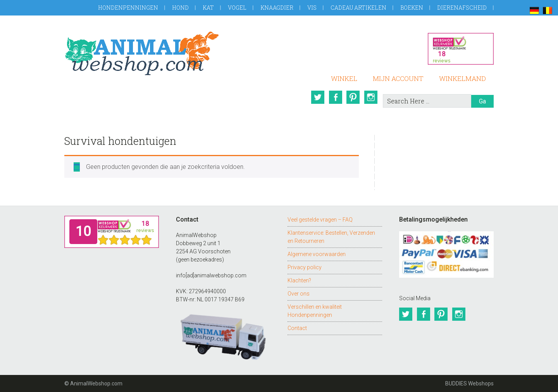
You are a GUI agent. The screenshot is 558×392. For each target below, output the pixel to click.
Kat (208, 8)
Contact (297, 328)
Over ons (299, 294)
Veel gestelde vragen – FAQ (320, 220)
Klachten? (299, 280)
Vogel (237, 8)
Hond (180, 8)
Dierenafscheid (462, 8)
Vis (312, 8)
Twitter (317, 97)
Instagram (371, 97)
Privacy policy (305, 267)
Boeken (412, 8)
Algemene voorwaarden (317, 254)
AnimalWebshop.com (142, 53)
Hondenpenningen (128, 8)
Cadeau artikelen (358, 8)
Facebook (335, 97)
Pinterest (353, 97)
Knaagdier (277, 8)
